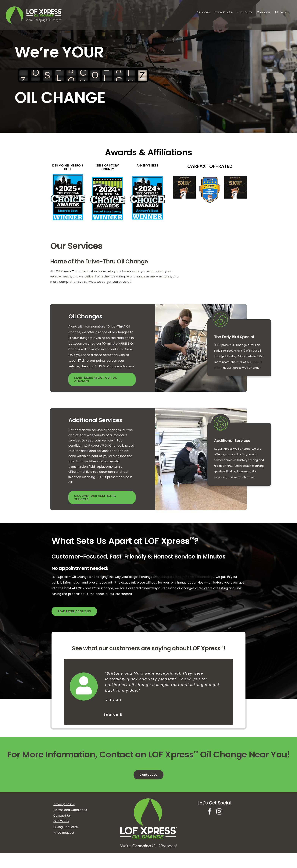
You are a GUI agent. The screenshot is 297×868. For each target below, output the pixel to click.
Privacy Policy (64, 804)
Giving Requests (66, 827)
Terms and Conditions (70, 810)
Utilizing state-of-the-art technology (186, 577)
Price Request (64, 833)
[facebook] (209, 811)
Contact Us (62, 816)
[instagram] (219, 811)
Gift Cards (61, 821)
